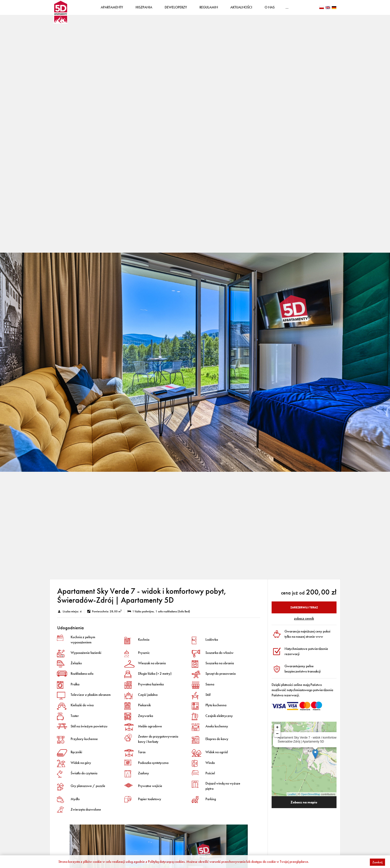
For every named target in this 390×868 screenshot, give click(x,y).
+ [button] (277, 732)
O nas (282, 10)
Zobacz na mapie (304, 807)
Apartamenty (125, 10)
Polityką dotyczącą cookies (166, 862)
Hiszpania (157, 10)
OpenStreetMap (311, 799)
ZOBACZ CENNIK (304, 623)
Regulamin (221, 10)
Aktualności (254, 10)
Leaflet (292, 799)
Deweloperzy (189, 10)
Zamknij (377, 862)
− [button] (277, 739)
